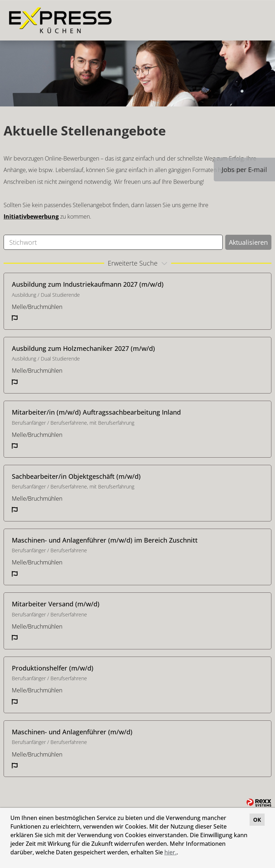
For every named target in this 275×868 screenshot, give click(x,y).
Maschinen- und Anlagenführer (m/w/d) (72, 732)
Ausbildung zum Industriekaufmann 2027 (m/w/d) (88, 284)
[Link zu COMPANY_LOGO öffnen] (60, 20)
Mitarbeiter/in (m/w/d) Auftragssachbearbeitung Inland (96, 412)
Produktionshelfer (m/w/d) (53, 668)
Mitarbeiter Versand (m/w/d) (56, 604)
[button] (180, 853)
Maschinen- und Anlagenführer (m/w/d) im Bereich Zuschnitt (105, 540)
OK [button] (257, 820)
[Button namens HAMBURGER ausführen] (257, 20)
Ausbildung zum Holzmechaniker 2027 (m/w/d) (83, 348)
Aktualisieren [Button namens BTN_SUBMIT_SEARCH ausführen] (248, 242)
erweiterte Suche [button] (139, 263)
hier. (170, 852)
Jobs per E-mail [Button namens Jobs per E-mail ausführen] (244, 170)
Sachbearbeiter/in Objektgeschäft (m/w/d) (76, 476)
